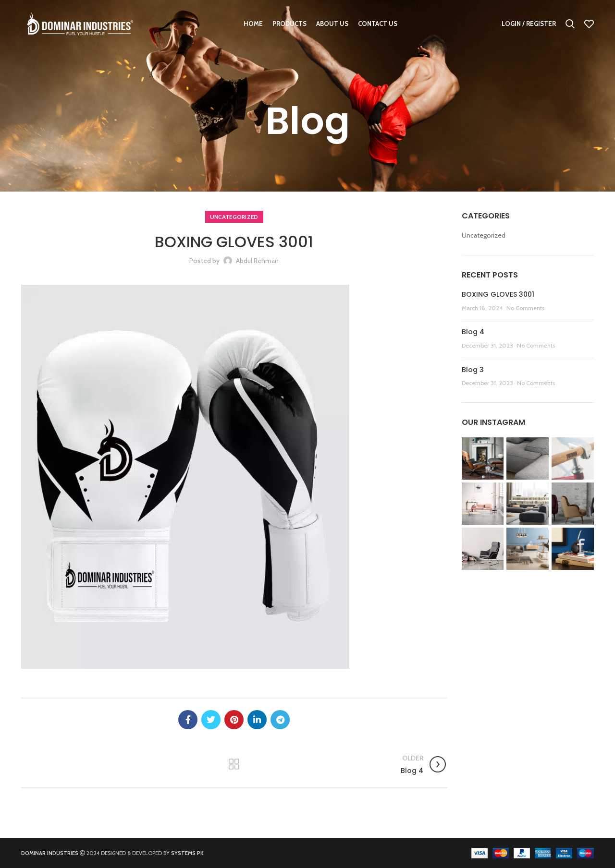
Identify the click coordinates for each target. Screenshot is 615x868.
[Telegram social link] (280, 720)
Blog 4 (473, 332)
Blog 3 (473, 370)
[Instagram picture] (483, 458)
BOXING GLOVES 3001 (498, 294)
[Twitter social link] (211, 720)
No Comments (525, 308)
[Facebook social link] (188, 720)
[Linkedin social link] (257, 720)
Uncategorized (234, 217)
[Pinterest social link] (234, 720)
